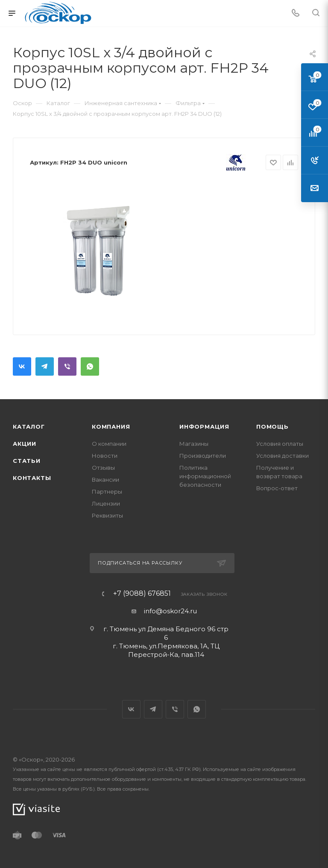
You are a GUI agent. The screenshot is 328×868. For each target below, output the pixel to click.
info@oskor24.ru (170, 611)
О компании (109, 444)
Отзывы (103, 468)
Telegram (45, 366)
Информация (204, 427)
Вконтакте (22, 366)
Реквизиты (107, 515)
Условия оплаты (280, 444)
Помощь (272, 427)
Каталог (29, 427)
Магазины (194, 444)
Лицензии (106, 503)
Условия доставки (283, 456)
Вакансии (105, 480)
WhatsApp (90, 366)
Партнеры (107, 491)
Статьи (27, 461)
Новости (105, 456)
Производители (203, 456)
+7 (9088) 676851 (142, 594)
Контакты (32, 478)
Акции (25, 444)
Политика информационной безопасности (205, 476)
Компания (111, 427)
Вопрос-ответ (277, 488)
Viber (67, 366)
